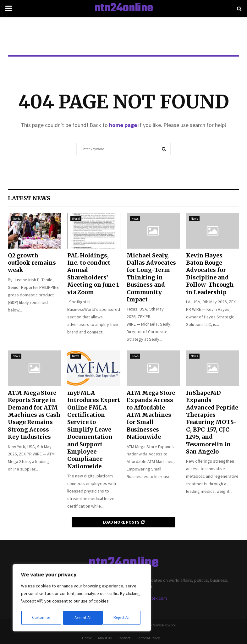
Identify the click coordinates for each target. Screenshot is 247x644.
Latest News (29, 198)
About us (105, 638)
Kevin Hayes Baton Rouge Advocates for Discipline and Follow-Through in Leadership (210, 274)
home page (123, 125)
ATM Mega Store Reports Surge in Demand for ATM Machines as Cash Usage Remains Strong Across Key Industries (34, 415)
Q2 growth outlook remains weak (32, 263)
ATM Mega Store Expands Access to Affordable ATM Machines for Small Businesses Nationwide (151, 415)
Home (87, 638)
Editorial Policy (148, 638)
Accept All (123, 618)
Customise (41, 618)
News (135, 219)
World (16, 219)
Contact (124, 638)
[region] (82, 598)
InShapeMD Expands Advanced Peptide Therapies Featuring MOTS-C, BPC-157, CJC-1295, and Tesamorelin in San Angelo (212, 422)
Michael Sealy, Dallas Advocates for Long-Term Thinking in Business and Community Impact (151, 277)
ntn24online (124, 8)
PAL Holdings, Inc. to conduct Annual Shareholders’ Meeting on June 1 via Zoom (93, 274)
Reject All (82, 618)
